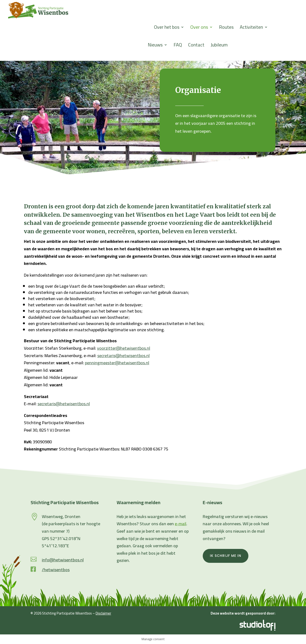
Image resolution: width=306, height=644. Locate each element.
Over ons (199, 28)
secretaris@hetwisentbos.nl (123, 356)
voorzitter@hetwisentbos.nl (124, 348)
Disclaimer (103, 613)
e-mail (180, 524)
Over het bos (167, 28)
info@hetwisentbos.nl (63, 560)
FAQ (178, 46)
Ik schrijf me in (226, 556)
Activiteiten (251, 28)
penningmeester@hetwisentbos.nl (117, 363)
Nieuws (155, 46)
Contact (196, 46)
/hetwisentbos (56, 570)
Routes (226, 28)
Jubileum (219, 46)
